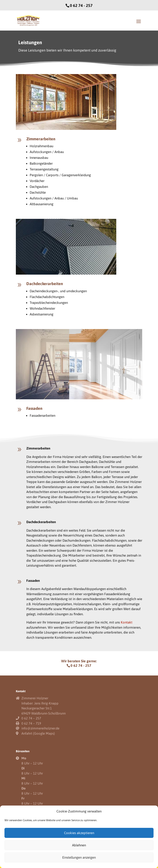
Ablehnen (79, 845)
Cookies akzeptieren (79, 833)
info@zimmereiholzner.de (40, 728)
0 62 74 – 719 (31, 723)
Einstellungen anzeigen (79, 857)
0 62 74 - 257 (81, 5)
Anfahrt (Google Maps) (38, 733)
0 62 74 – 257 (31, 718)
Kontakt (127, 622)
